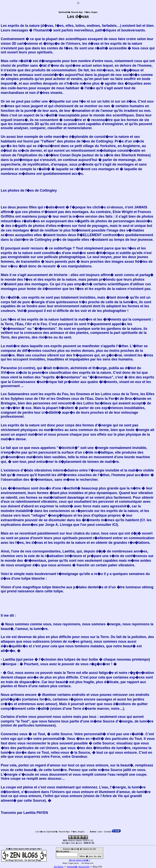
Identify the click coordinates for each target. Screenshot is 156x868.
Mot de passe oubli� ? (80, 860)
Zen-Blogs (59, 867)
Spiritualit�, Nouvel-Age (78, 867)
